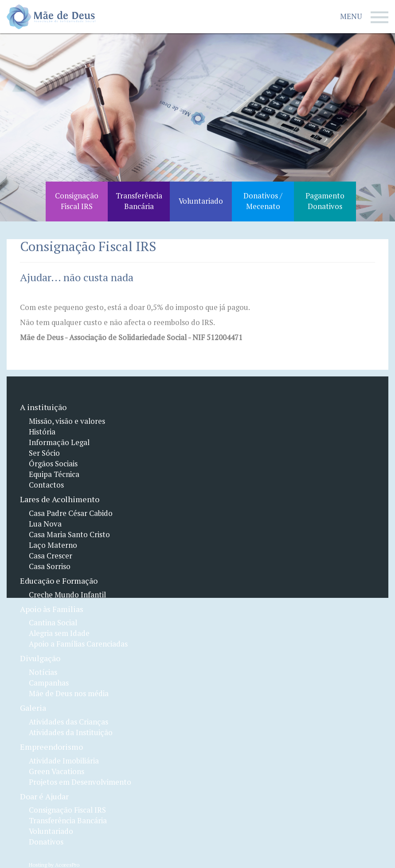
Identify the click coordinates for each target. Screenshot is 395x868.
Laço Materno (53, 545)
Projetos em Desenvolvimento (80, 782)
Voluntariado (51, 831)
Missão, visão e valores (67, 421)
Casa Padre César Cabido (71, 513)
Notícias (43, 672)
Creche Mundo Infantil (67, 595)
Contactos (46, 485)
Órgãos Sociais (53, 464)
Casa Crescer (51, 556)
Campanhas (49, 683)
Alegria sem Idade (59, 633)
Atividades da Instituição (71, 732)
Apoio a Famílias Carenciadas (78, 644)
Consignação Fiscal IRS (67, 810)
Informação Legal (59, 442)
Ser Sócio (44, 453)
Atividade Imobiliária (64, 761)
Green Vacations (57, 771)
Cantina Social (53, 623)
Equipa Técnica (54, 474)
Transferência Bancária (68, 821)
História (42, 432)
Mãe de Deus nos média (69, 694)
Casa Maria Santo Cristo (69, 535)
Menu (364, 17)
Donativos (46, 842)
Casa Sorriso (50, 566)
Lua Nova (45, 524)
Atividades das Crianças (68, 722)
